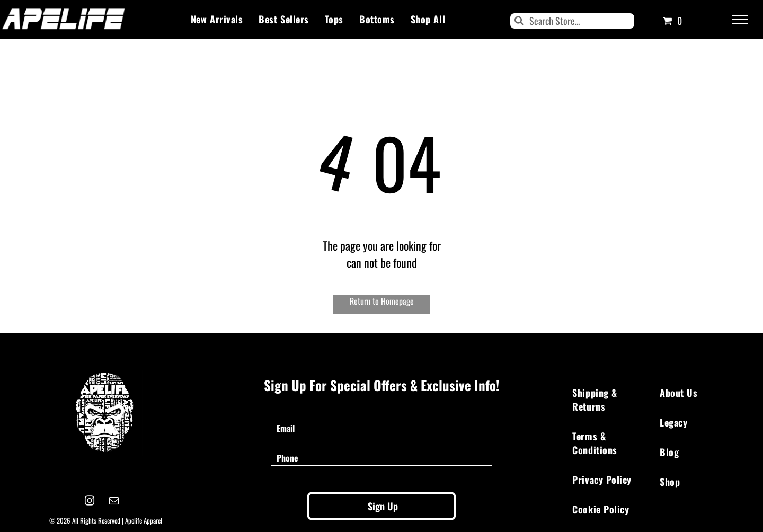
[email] (114, 502)
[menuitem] (217, 19)
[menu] (740, 20)
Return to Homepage (382, 301)
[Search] (572, 21)
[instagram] (90, 502)
